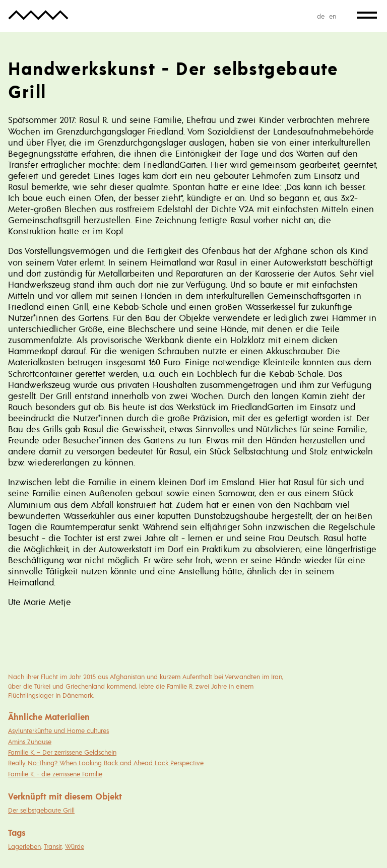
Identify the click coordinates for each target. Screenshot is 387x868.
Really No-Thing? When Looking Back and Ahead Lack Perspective (106, 763)
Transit (53, 846)
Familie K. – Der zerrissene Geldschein (62, 752)
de (321, 16)
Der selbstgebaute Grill (41, 810)
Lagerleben (24, 846)
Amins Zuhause (30, 742)
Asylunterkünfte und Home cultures (58, 730)
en (333, 16)
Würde (75, 846)
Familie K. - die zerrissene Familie (55, 774)
